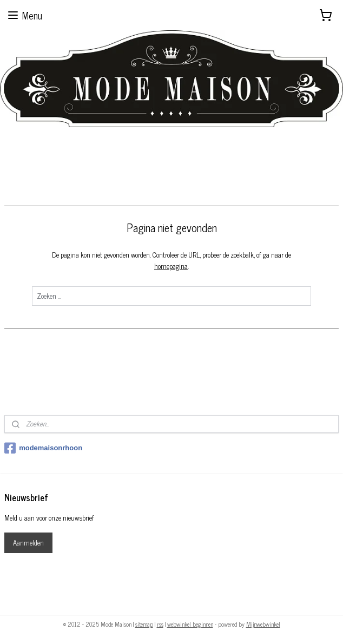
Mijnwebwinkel (263, 624)
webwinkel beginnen (190, 624)
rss (160, 624)
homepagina (171, 265)
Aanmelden (28, 543)
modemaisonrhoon (43, 448)
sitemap (144, 624)
